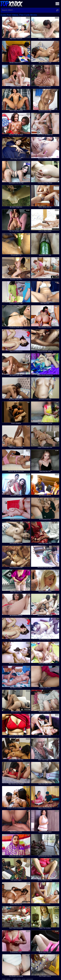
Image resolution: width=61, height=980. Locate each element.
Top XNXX (11, 3)
